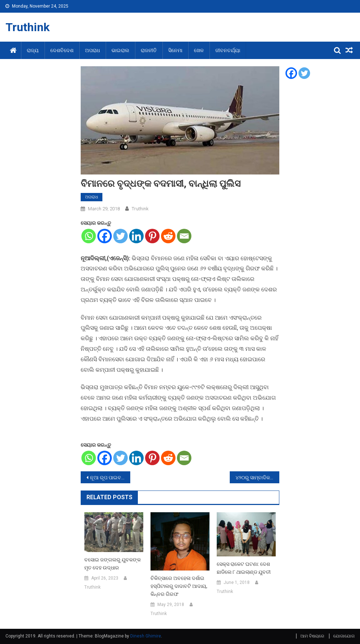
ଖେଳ (199, 50)
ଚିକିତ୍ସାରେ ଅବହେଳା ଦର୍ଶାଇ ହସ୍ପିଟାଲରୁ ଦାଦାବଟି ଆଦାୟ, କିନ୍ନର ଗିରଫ (179, 586)
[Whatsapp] (89, 236)
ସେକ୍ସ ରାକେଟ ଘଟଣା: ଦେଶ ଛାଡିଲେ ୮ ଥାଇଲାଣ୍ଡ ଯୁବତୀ (244, 568)
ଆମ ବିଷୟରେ (312, 636)
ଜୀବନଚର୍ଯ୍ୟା (228, 50)
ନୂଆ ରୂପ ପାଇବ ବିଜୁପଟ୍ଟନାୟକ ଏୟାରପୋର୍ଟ (110, 477)
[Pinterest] (152, 236)
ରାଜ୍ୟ (33, 50)
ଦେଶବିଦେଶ (62, 50)
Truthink (27, 27)
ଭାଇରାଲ (120, 50)
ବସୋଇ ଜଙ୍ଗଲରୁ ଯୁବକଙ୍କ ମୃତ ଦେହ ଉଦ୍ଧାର (113, 564)
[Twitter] (120, 236)
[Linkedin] (136, 236)
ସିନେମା (175, 50)
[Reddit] (168, 236)
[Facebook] (105, 236)
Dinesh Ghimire (146, 636)
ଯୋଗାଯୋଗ (344, 636)
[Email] (184, 236)
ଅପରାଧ (92, 50)
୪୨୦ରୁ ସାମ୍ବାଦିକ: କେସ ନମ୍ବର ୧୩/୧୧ (257, 477)
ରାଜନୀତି (149, 50)
